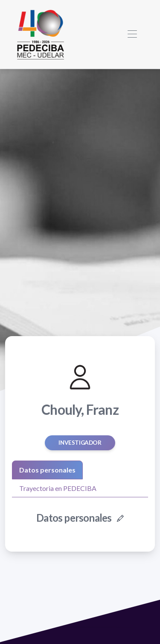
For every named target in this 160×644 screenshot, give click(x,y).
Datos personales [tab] (47, 470)
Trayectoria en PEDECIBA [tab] (58, 488)
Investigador (80, 443)
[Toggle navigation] (132, 34)
